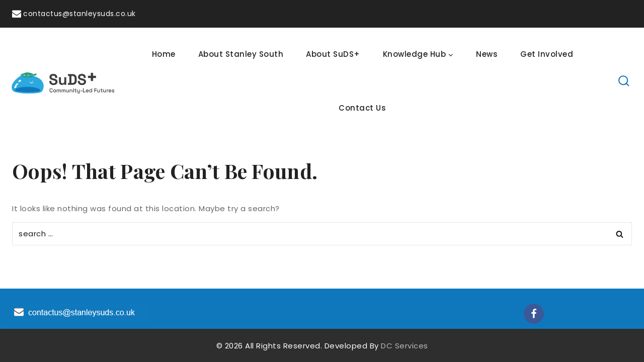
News (487, 54)
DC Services (405, 346)
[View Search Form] (624, 81)
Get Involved (547, 54)
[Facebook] (534, 314)
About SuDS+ (333, 54)
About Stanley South (241, 54)
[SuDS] (63, 81)
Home (164, 54)
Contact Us (362, 108)
